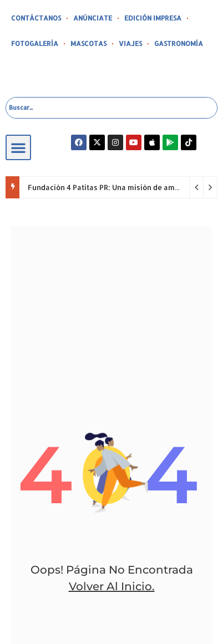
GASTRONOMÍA (179, 44)
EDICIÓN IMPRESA (153, 18)
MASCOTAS (88, 44)
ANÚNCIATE (93, 18)
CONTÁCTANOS (36, 18)
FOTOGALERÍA (35, 44)
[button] (18, 147)
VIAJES (130, 44)
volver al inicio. (112, 586)
